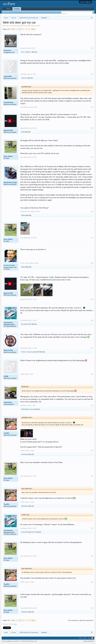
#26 (92, 211)
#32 (92, 374)
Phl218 (23, 352)
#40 (92, 608)
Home (9, 9)
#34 (92, 451)
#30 (92, 320)
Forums (17, 9)
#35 (92, 476)
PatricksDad (25, 532)
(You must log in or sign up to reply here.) (81, 620)
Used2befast (9, 102)
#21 (92, 48)
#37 (92, 528)
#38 (92, 556)
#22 (92, 74)
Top (89, 638)
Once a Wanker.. (26, 52)
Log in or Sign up (85, 2)
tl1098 (23, 132)
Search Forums (9, 12)
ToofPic (29, 324)
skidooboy (8, 402)
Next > (33, 29)
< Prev (13, 29)
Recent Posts (20, 12)
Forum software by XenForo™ (20, 641)
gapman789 (8, 130)
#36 (92, 502)
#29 (92, 299)
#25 (92, 157)
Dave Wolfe (27, 26)
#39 (92, 582)
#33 (92, 405)
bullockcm (24, 78)
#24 (92, 128)
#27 (92, 238)
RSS (92, 638)
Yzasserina (29, 352)
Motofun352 (8, 350)
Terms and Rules (89, 641)
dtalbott (23, 215)
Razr (23, 324)
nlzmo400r (8, 76)
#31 (92, 348)
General (14, 26)
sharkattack (8, 323)
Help (80, 638)
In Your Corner (9, 265)
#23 (92, 107)
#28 (92, 263)
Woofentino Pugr (10, 182)
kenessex (7, 50)
